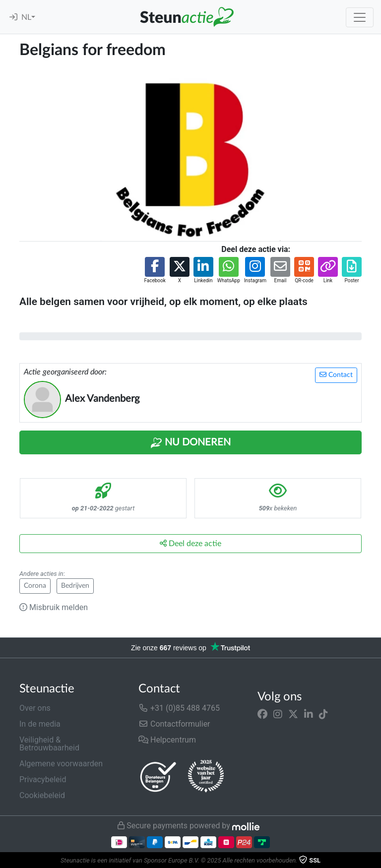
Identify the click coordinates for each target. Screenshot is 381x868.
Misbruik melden (54, 607)
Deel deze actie (190, 543)
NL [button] (26, 17)
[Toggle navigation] (360, 17)
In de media (40, 724)
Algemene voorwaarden (61, 764)
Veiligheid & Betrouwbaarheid (49, 744)
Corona (35, 586)
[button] (155, 271)
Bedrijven (75, 586)
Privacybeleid (43, 779)
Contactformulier (174, 724)
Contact (336, 375)
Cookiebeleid (42, 795)
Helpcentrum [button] (167, 740)
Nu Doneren (190, 443)
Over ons (35, 708)
